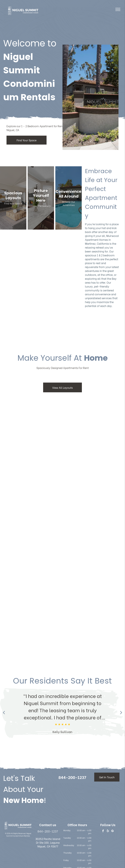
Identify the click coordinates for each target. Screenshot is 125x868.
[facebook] (103, 831)
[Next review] (121, 713)
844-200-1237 (48, 831)
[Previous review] (4, 713)
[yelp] (108, 831)
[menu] (118, 9)
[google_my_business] (113, 831)
